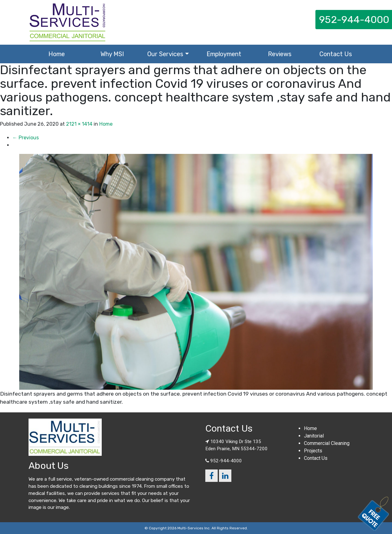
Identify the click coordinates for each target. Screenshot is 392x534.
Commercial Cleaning (327, 443)
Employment (224, 54)
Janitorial (314, 436)
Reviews (280, 54)
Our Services (165, 54)
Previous (26, 138)
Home (57, 54)
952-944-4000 (226, 461)
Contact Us (336, 54)
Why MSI (112, 54)
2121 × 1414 (79, 124)
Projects (313, 451)
